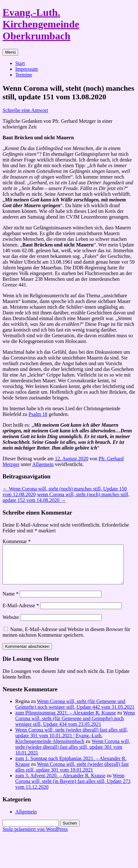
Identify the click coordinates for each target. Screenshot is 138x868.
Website (11, 625)
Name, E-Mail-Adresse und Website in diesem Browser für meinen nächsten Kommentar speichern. (66, 640)
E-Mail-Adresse (21, 613)
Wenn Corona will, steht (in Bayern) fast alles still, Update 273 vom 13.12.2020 (73, 789)
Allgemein (43, 464)
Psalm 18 (38, 414)
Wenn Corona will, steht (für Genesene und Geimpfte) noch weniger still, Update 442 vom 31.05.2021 (75, 712)
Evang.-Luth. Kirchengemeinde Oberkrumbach (41, 24)
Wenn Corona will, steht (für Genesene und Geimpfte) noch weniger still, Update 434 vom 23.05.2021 (75, 726)
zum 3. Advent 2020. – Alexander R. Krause (60, 783)
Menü (10, 52)
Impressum (27, 69)
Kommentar (17, 541)
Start (20, 63)
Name (10, 601)
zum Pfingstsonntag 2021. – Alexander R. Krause (66, 720)
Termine (24, 75)
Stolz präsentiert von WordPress (35, 837)
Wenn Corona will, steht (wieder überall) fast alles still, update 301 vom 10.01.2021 (73, 755)
